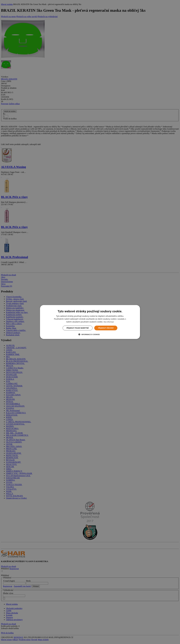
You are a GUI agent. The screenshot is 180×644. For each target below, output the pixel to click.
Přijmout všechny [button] (106, 328)
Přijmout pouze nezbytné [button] (78, 328)
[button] (90, 334)
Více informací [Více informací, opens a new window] (109, 322)
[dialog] (90, 322)
